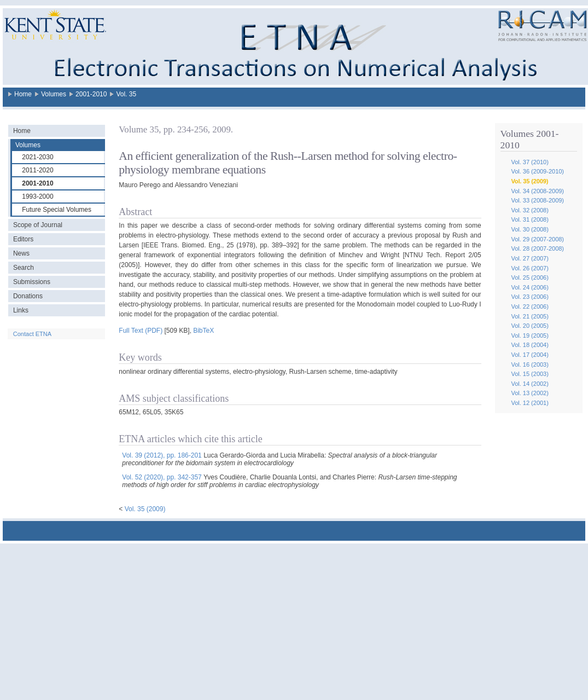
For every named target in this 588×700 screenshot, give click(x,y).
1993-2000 (37, 196)
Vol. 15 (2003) (530, 374)
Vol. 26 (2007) (530, 268)
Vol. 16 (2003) (530, 365)
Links (21, 310)
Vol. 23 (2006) (530, 297)
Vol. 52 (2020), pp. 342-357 (162, 477)
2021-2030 (37, 157)
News (21, 253)
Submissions (32, 282)
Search (24, 268)
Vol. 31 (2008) (530, 219)
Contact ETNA (32, 334)
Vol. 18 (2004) (530, 345)
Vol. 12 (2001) (530, 403)
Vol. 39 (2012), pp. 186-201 (162, 455)
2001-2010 (91, 94)
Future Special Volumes (57, 210)
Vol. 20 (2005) (530, 326)
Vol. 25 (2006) (530, 277)
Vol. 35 (126, 94)
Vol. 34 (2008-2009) (537, 191)
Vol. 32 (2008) (530, 210)
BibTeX (203, 331)
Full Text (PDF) (141, 331)
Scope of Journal (38, 225)
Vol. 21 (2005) (530, 316)
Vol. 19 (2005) (530, 335)
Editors (23, 239)
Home (23, 94)
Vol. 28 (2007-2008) (537, 248)
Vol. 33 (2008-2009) (537, 200)
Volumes (54, 94)
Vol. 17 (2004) (530, 355)
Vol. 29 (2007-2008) (537, 239)
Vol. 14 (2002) (530, 384)
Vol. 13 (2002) (530, 393)
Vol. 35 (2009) (529, 181)
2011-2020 (37, 170)
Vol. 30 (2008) (530, 229)
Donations (28, 296)
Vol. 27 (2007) (530, 258)
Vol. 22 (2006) (530, 306)
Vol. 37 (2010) (530, 162)
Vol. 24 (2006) (530, 287)
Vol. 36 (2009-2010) (537, 171)
